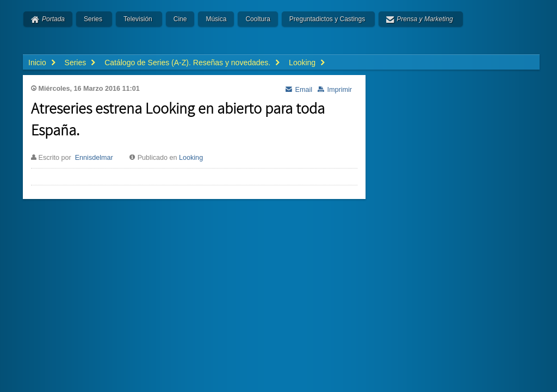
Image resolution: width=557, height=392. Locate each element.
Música (216, 19)
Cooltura (258, 19)
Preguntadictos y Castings (327, 19)
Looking (191, 158)
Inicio (37, 63)
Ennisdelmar (94, 158)
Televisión (138, 19)
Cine (180, 19)
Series (93, 19)
